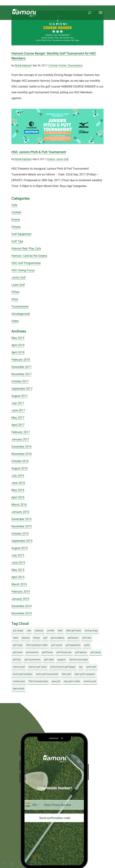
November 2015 (22, 526)
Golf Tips (17, 241)
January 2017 (20, 439)
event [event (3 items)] (16, 638)
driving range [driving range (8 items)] (91, 631)
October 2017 (20, 381)
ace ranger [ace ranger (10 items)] (18, 631)
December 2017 (21, 367)
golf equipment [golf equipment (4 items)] (73, 645)
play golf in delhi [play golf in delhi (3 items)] (72, 681)
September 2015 (22, 541)
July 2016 (18, 476)
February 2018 (21, 360)
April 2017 (18, 425)
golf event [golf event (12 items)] (18, 652)
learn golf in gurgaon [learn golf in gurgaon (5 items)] (85, 674)
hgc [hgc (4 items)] (81, 667)
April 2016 (18, 497)
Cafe (14, 205)
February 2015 (21, 592)
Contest (53, 65)
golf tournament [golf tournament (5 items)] (32, 660)
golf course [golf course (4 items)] (57, 645)
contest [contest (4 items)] (51, 631)
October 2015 (20, 534)
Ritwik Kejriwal (23, 65)
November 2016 (22, 454)
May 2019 (18, 338)
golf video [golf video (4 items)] (49, 660)
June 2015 (18, 563)
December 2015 (21, 519)
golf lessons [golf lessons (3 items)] (81, 652)
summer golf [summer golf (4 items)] (90, 681)
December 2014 (21, 606)
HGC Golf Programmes (26, 263)
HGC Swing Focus (23, 270)
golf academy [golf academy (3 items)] (57, 638)
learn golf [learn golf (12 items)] (66, 674)
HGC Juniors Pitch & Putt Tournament (39, 152)
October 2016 (20, 461)
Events (63, 65)
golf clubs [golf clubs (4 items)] (18, 645)
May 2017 (18, 418)
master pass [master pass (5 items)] (19, 681)
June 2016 (18, 483)
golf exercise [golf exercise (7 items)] (32, 652)
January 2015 (20, 599)
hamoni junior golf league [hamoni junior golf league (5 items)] (63, 667)
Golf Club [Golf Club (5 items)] (87, 638)
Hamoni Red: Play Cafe (26, 249)
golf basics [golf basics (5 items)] (73, 638)
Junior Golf (62, 159)
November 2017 (22, 374)
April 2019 (18, 345)
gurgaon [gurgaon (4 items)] (61, 660)
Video (15, 321)
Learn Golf (18, 285)
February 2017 (21, 432)
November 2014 (22, 613)
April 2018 (18, 352)
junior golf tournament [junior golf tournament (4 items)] (47, 674)
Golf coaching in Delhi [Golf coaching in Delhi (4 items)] (37, 645)
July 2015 (18, 555)
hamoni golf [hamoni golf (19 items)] (19, 667)
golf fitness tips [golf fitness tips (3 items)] (64, 652)
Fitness (16, 227)
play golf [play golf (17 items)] (56, 681)
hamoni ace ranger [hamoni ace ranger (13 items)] (79, 660)
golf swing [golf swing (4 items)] (96, 652)
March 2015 (19, 584)
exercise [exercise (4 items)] (26, 638)
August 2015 (20, 548)
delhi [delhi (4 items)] (60, 631)
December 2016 (21, 447)
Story (15, 299)
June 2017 (18, 410)
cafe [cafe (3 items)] (29, 631)
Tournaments (75, 65)
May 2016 (18, 490)
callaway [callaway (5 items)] (39, 631)
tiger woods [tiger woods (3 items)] (19, 689)
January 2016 (20, 512)
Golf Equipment (21, 234)
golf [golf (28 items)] (45, 638)
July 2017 (18, 403)
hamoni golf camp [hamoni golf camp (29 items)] (38, 667)
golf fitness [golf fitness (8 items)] (47, 652)
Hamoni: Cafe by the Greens (29, 256)
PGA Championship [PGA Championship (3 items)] (38, 681)
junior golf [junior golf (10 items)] (91, 667)
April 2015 (18, 577)
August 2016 (20, 468)
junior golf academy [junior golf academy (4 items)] (23, 674)
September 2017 (22, 389)
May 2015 (18, 570)
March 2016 (19, 505)
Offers (15, 292)
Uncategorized (21, 314)
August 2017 (20, 396)
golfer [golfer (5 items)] (87, 645)
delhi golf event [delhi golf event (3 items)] (74, 631)
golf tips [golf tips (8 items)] (17, 660)
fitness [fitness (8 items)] (36, 638)
